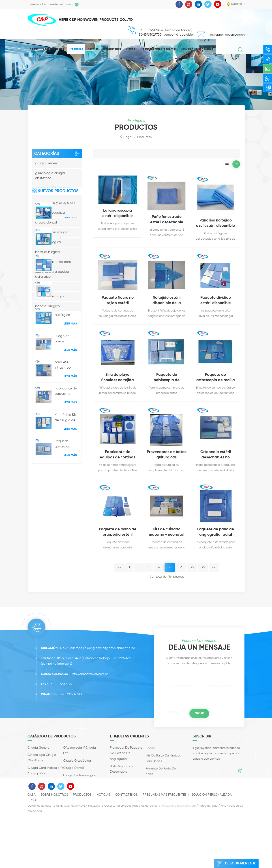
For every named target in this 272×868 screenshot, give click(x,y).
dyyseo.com (188, 856)
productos (76, 49)
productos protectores (53, 262)
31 (148, 567)
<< (120, 567)
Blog (32, 851)
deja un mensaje (235, 864)
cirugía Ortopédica (50, 213)
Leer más (70, 349)
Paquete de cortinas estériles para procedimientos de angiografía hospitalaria (67, 339)
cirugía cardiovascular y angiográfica (54, 190)
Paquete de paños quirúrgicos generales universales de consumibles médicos (66, 391)
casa (32, 845)
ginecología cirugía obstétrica (50, 176)
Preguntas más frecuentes (158, 49)
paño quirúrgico (47, 306)
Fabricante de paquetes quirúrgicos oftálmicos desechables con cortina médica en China (66, 522)
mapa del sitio (208, 856)
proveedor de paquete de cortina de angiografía (126, 767)
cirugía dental (46, 222)
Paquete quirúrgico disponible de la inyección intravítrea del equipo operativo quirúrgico (66, 575)
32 (159, 567)
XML (223, 856)
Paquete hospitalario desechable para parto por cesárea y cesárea (67, 365)
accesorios (44, 287)
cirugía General (47, 163)
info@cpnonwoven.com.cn (226, 35)
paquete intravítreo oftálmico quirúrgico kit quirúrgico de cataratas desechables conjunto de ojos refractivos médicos (67, 496)
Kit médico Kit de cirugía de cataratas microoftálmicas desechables (67, 549)
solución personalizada (197, 49)
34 (181, 567)
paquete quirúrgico (50, 296)
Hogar (34, 49)
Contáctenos (112, 49)
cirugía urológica (48, 242)
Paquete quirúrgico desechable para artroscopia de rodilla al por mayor (66, 444)
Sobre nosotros (53, 49)
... (138, 567)
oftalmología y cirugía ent (55, 203)
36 (203, 567)
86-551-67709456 (69, 672)
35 (192, 567)
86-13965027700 (124, 672)
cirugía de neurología (52, 232)
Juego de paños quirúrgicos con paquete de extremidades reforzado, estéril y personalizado (66, 470)
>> (214, 567)
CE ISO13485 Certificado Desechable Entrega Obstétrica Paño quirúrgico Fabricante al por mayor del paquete (67, 417)
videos (130, 49)
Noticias (93, 49)
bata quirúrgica (47, 252)
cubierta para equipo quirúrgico (52, 274)
